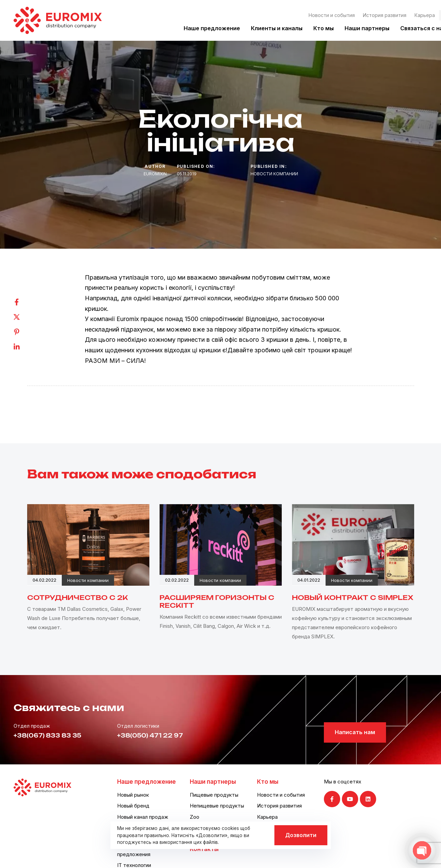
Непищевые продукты (217, 806)
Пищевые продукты (214, 795)
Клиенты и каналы (277, 28)
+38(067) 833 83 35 (47, 736)
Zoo (195, 817)
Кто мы (324, 28)
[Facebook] (23, 302)
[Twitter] (23, 317)
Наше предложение (212, 28)
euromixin (155, 174)
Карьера (425, 15)
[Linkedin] (23, 347)
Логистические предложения (136, 850)
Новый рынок (133, 795)
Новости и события (332, 15)
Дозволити (301, 835)
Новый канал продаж (143, 817)
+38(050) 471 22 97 (150, 736)
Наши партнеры (367, 28)
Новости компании (274, 174)
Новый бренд (133, 806)
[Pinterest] (23, 332)
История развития (385, 15)
